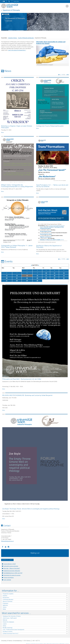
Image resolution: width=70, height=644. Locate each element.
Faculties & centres (8, 632)
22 (27, 278)
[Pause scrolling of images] (9, 14)
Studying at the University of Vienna (12, 616)
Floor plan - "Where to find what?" (12, 568)
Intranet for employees (8, 622)
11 (55, 273)
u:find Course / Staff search (10, 618)
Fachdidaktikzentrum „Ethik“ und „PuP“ (13, 573)
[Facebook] (3, 547)
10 (46, 273)
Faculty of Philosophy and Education (26, 38)
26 (64, 278)
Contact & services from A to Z (10, 633)
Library (4, 626)
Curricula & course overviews (11, 566)
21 (17, 278)
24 (46, 278)
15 (27, 276)
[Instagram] (8, 547)
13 (7, 276)
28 (17, 281)
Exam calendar (7, 580)
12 (64, 273)
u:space (5, 624)
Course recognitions (9, 577)
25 (55, 278)
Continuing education (8, 600)
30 (37, 281)
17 (46, 276)
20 (7, 278)
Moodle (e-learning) (8, 628)
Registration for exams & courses (12, 575)
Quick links (16, 1)
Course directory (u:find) (10, 564)
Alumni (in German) (8, 601)
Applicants (5, 605)
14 (17, 276)
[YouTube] (6, 547)
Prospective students (8, 594)
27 (7, 281)
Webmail (5, 620)
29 (27, 281)
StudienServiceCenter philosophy (12, 571)
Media (4, 609)
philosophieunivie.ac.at (7, 541)
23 (37, 278)
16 (37, 276)
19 (64, 276)
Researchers (6, 598)
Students (5, 596)
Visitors (5, 607)
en (3, 1)
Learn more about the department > (17, 50)
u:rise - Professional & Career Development (13, 630)
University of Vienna (13, 38)
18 (55, 276)
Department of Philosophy (11, 10)
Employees (5, 603)
